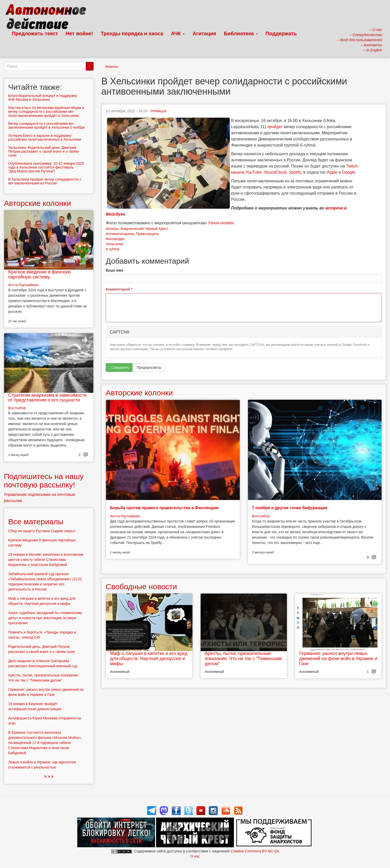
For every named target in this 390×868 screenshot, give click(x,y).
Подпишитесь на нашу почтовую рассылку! (44, 481)
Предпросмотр (149, 368)
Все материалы (36, 522)
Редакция (158, 111)
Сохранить (119, 368)
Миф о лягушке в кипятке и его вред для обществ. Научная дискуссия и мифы (149, 659)
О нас (195, 856)
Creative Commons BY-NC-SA (255, 851)
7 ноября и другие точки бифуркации (290, 508)
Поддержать (281, 34)
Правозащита (147, 234)
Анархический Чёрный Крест (144, 229)
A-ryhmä (112, 249)
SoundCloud (275, 172)
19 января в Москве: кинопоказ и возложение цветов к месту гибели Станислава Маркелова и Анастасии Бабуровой (46, 560)
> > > (49, 777)
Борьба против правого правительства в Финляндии (164, 508)
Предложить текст (35, 34)
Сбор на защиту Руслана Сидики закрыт (42, 531)
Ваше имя (114, 270)
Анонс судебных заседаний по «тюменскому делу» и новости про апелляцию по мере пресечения (45, 618)
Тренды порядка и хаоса (132, 34)
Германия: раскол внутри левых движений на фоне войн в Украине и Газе (338, 659)
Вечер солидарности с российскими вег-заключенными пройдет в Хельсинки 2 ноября (46, 125)
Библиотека (241, 34)
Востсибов (261, 516)
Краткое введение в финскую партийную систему (39, 274)
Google (349, 172)
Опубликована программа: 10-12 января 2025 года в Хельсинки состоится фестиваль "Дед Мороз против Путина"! (46, 167)
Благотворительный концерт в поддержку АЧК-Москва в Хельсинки (43, 98)
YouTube (254, 172)
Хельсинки (115, 244)
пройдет (275, 127)
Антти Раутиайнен (125, 516)
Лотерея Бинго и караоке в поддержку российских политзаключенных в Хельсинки (45, 137)
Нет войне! (79, 34)
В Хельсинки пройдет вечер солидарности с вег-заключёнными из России (45, 181)
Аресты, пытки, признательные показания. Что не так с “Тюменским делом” (243, 659)
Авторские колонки (139, 393)
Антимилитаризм (120, 234)
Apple (332, 172)
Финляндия (115, 239)
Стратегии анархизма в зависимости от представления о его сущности (47, 398)
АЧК (178, 34)
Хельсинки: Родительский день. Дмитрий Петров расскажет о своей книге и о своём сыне (44, 152)
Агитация (204, 34)
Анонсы (112, 66)
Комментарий (119, 289)
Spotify (295, 172)
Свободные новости (141, 587)
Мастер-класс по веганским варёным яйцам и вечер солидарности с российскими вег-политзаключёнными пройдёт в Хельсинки (46, 112)
